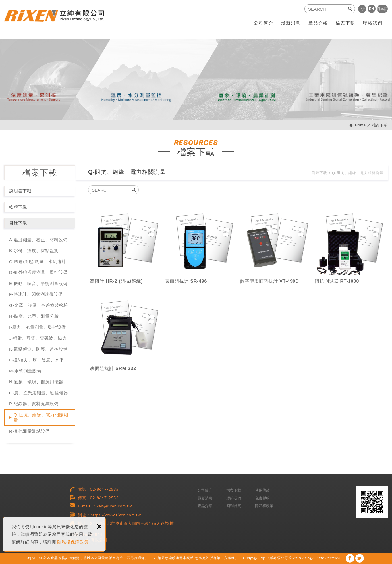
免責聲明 (262, 498)
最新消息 (291, 23)
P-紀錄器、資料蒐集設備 (34, 404)
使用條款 (262, 490)
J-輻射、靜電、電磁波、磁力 (38, 338)
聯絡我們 (373, 23)
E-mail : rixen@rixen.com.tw (105, 506)
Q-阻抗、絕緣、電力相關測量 (41, 418)
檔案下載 (346, 23)
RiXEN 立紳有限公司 (59, 19)
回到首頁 (234, 506)
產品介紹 (318, 23)
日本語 (382, 9)
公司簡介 (264, 23)
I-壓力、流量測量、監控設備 (38, 327)
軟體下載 (18, 207)
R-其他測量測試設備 (29, 431)
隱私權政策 (264, 506)
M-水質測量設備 (25, 371)
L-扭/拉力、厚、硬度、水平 (37, 360)
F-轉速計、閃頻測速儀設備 (36, 294)
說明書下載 (20, 191)
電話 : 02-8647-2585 (98, 489)
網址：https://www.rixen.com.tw (109, 515)
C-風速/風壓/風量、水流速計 (38, 262)
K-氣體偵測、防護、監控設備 (38, 349)
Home (360, 125)
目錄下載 (18, 223)
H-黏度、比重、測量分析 (34, 316)
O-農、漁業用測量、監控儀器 (39, 393)
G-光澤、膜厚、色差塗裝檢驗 (39, 305)
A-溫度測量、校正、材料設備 (38, 240)
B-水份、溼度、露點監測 (34, 250)
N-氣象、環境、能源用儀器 (36, 382)
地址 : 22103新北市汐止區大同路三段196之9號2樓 (126, 523)
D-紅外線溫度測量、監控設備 (38, 272)
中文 (362, 9)
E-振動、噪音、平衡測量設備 (38, 283)
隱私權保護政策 (73, 542)
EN (372, 9)
